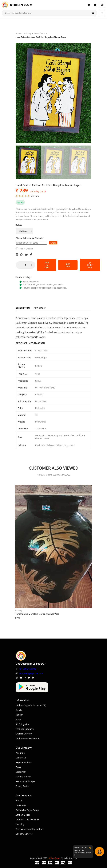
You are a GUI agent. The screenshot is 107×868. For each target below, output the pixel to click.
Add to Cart (47, 265)
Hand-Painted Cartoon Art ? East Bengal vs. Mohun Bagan (41, 37)
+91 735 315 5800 (27, 669)
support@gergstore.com (31, 673)
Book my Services (24, 834)
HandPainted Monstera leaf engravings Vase (37, 614)
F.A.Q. (19, 767)
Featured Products (25, 729)
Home (18, 34)
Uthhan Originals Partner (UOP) (31, 705)
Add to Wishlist (26, 249)
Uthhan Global (23, 815)
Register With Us (24, 762)
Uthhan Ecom (54, 858)
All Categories (22, 724)
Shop (18, 719)
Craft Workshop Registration (29, 829)
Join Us (19, 801)
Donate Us (21, 805)
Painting (27, 34)
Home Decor (40, 34)
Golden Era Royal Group (27, 810)
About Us (20, 753)
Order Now (90, 265)
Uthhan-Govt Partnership (28, 738)
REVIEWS (40, 308)
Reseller (20, 710)
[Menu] (102, 13)
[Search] (93, 13)
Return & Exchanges (25, 781)
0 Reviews (35, 196)
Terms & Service (23, 777)
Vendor (19, 715)
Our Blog (20, 824)
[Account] (102, 5)
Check (53, 243)
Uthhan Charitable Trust (27, 820)
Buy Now (68, 265)
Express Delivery (24, 734)
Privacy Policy (22, 786)
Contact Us (21, 758)
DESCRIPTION (23, 308)
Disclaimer (21, 772)
